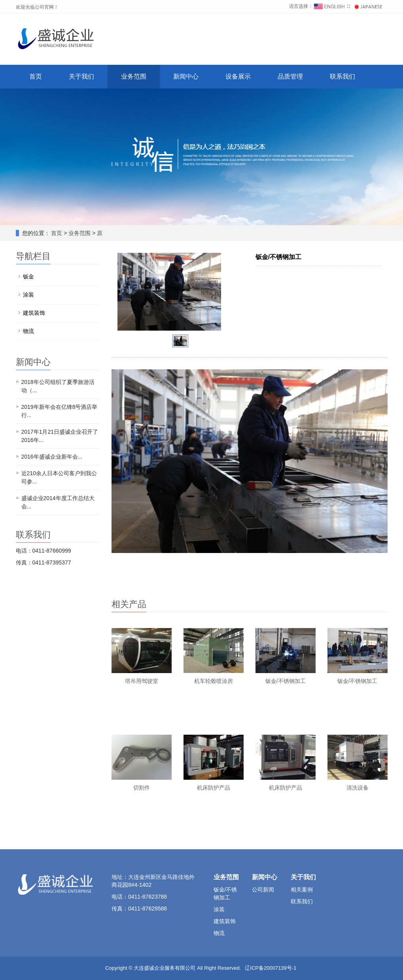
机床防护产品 (214, 788)
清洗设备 (358, 788)
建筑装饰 (34, 313)
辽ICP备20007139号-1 (271, 968)
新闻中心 (186, 76)
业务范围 (134, 76)
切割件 (142, 788)
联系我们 (342, 76)
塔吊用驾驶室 (142, 681)
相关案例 (302, 890)
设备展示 (238, 76)
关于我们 (81, 76)
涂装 (28, 295)
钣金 (28, 277)
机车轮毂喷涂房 (214, 681)
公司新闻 (263, 890)
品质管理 (290, 76)
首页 (36, 76)
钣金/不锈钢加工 (286, 681)
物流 (28, 331)
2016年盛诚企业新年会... (52, 457)
